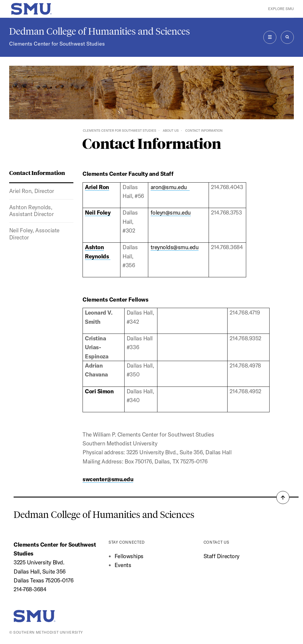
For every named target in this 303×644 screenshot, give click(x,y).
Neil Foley (98, 212)
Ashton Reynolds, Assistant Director (31, 211)
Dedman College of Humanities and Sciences (100, 31)
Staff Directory (221, 556)
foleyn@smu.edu (171, 212)
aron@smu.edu (170, 187)
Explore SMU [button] (281, 9)
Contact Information (37, 173)
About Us (171, 131)
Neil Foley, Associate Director (34, 234)
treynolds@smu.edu (175, 247)
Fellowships (129, 556)
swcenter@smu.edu (108, 479)
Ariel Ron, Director (32, 191)
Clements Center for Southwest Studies (57, 44)
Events (123, 565)
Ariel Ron (97, 187)
